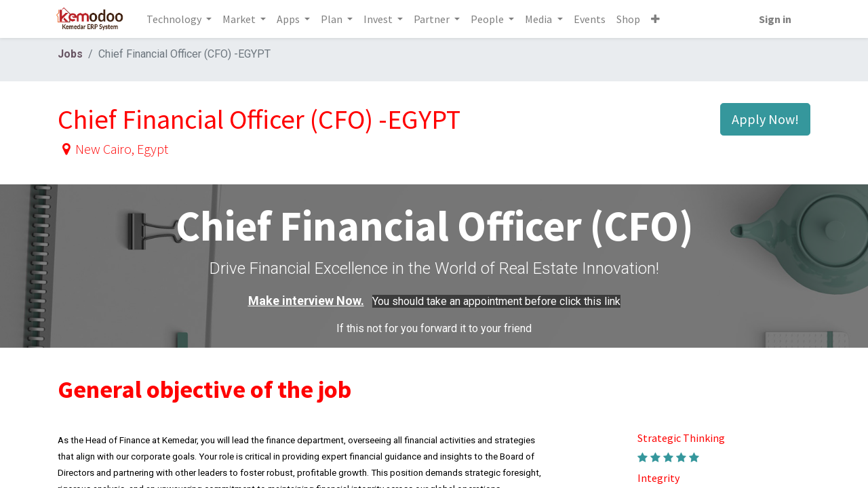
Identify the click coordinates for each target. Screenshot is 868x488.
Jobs (70, 54)
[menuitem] (592, 19)
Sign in (772, 19)
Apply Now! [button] (765, 119)
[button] (657, 19)
